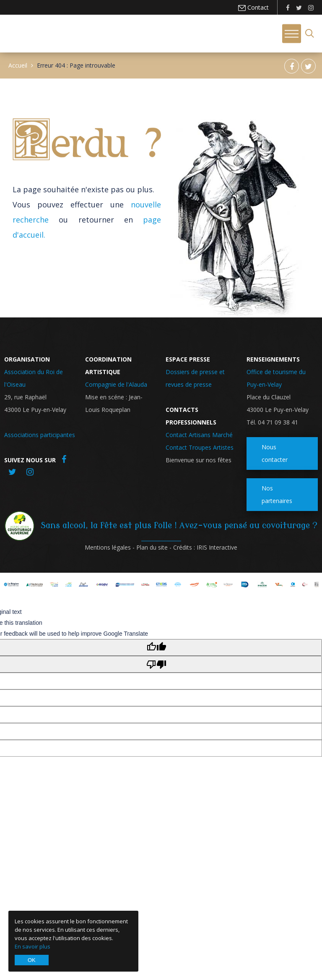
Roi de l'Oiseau (33, 33)
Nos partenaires (277, 494)
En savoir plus (32, 946)
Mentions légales (108, 547)
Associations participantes (40, 435)
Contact (257, 7)
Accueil (18, 65)
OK (32, 960)
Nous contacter (275, 453)
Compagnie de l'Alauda (116, 384)
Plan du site (152, 547)
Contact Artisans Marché (199, 435)
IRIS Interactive (217, 547)
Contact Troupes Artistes (200, 447)
